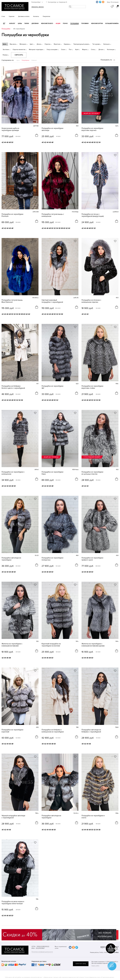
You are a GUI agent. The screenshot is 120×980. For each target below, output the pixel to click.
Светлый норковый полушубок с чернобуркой (52, 301)
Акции (58, 23)
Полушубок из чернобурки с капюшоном (13, 473)
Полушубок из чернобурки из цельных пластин (92, 473)
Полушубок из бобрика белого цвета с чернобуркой (13, 387)
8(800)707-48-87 (109, 947)
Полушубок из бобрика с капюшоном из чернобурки (53, 731)
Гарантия (12, 16)
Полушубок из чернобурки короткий (12, 731)
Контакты (36, 16)
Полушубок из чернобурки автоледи (52, 129)
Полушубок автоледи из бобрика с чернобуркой (91, 731)
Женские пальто (47, 23)
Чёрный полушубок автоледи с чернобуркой (13, 817)
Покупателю (46, 16)
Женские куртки (97, 23)
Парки (27, 23)
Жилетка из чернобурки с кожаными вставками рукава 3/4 (93, 645)
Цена (18, 60)
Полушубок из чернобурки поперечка (52, 559)
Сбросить (19, 55)
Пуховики (85, 23)
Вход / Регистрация (113, 2)
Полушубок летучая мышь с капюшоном (53, 215)
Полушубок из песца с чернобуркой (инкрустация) (93, 215)
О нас (3, 16)
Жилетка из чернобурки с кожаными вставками (12, 645)
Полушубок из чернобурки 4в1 (52, 387)
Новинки (34, 60)
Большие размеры (112, 23)
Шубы (20, 23)
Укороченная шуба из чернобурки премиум (10, 129)
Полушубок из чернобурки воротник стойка (92, 387)
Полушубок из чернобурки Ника (52, 473)
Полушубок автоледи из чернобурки (11, 559)
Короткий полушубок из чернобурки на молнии (51, 645)
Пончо (65, 23)
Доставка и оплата (24, 16)
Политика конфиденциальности (42, 952)
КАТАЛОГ (12, 23)
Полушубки (75, 23)
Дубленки (35, 23)
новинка (5, 110)
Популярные (25, 60)
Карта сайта (95, 966)
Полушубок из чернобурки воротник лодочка (92, 129)
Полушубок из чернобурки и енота (93, 817)
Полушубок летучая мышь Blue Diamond (12, 301)
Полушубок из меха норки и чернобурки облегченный (13, 903)
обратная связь (81, 964)
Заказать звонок (38, 7)
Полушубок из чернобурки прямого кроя (92, 559)
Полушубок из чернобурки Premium (12, 215)
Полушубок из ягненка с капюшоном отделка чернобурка (91, 301)
